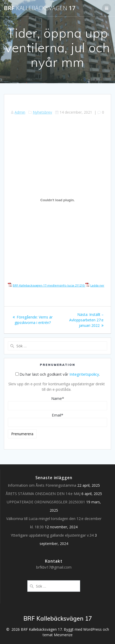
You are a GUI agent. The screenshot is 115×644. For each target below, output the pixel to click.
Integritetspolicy (84, 374)
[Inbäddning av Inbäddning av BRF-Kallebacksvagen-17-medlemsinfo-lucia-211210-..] (58, 200)
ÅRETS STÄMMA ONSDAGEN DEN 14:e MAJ (43, 494)
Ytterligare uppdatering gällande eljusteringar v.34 (52, 535)
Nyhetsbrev (42, 112)
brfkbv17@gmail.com (54, 567)
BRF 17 (40, 8)
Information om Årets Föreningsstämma (42, 485)
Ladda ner (97, 285)
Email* (58, 420)
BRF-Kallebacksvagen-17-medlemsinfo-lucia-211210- (49, 285)
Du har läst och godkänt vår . (58, 374)
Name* (58, 403)
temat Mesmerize (58, 635)
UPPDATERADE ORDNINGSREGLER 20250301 (46, 502)
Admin (20, 112)
